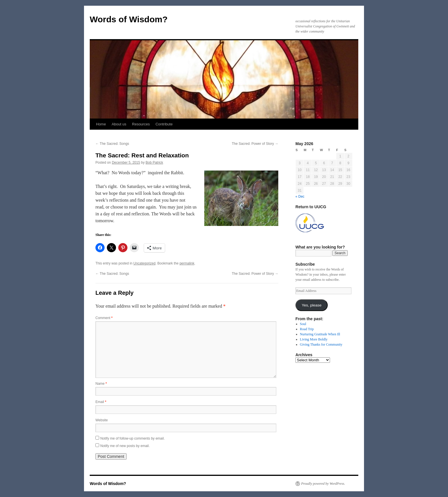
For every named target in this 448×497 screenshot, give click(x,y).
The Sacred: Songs (112, 144)
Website (102, 420)
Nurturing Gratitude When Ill (320, 334)
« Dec (300, 197)
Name (101, 384)
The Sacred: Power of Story (255, 144)
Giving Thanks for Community (321, 344)
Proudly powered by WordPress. (323, 484)
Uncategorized (144, 263)
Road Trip (307, 329)
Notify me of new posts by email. (125, 446)
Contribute (164, 124)
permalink (187, 263)
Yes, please (312, 305)
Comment (104, 318)
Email (101, 402)
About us (119, 124)
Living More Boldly (314, 339)
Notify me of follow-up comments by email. (132, 438)
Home (101, 124)
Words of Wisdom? (129, 19)
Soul (303, 324)
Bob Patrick (154, 163)
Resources (141, 124)
